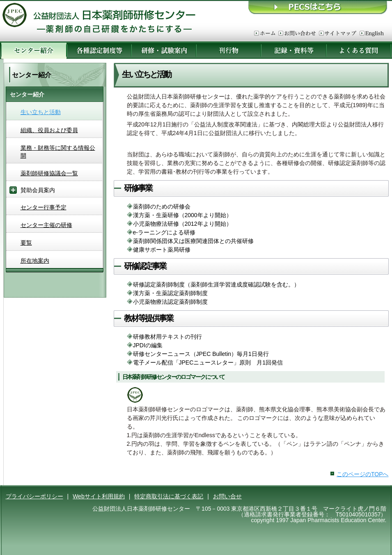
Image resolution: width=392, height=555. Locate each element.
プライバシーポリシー (34, 496)
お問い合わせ (297, 34)
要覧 (26, 243)
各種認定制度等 (99, 50)
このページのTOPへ (363, 474)
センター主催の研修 (46, 225)
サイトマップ (338, 34)
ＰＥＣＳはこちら (318, 7)
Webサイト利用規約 (99, 496)
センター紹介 (34, 50)
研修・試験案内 (164, 50)
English (372, 34)
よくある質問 (359, 50)
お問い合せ (227, 496)
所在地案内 (35, 261)
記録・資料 (294, 50)
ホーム (265, 34)
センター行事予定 (44, 207)
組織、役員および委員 (49, 130)
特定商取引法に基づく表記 (169, 496)
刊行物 (229, 50)
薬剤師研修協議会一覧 (49, 173)
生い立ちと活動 (41, 112)
